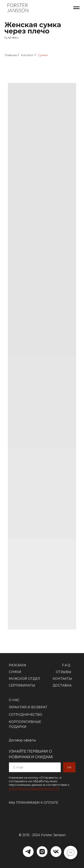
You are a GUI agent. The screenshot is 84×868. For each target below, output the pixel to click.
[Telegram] (28, 852)
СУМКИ (15, 672)
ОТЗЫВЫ (64, 672)
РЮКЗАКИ (17, 665)
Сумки (43, 55)
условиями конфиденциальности (34, 788)
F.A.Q (66, 665)
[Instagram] (42, 852)
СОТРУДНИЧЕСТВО (26, 715)
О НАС (14, 700)
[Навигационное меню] (76, 8)
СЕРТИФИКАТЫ (22, 685)
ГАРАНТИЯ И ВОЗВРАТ (28, 707)
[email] (35, 767)
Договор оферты (22, 740)
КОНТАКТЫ (62, 679)
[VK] (56, 852)
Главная (11, 55)
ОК (69, 767)
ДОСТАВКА (62, 685)
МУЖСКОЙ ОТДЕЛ (24, 679)
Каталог (27, 55)
